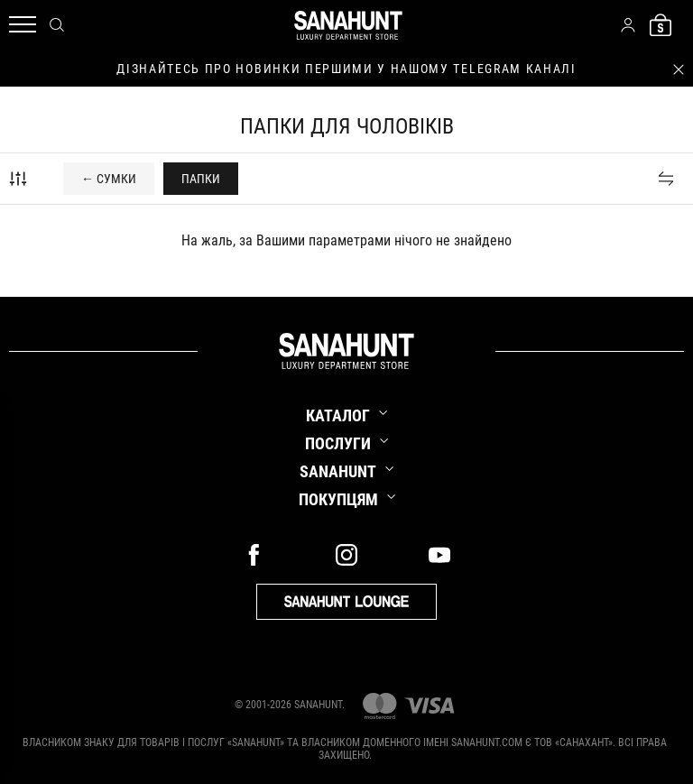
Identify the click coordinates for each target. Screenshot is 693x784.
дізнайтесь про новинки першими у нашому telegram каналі (346, 69)
